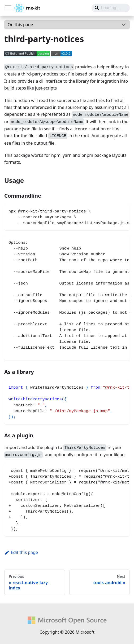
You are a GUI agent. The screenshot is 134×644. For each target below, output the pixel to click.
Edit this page (21, 552)
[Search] (111, 8)
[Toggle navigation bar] (8, 8)
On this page (20, 25)
